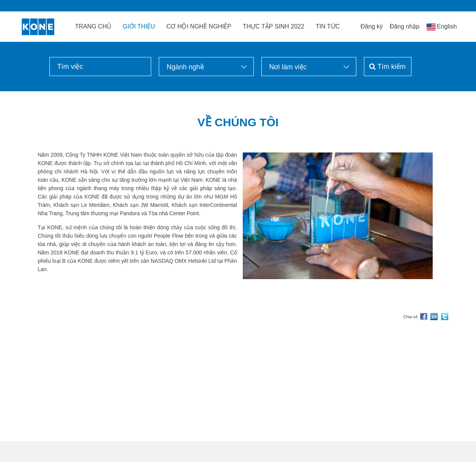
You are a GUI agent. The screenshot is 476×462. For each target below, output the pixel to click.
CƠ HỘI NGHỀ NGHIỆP (199, 26)
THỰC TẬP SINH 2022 (274, 26)
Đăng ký (372, 26)
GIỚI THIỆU (139, 26)
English (447, 26)
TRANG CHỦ (93, 26)
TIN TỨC (328, 26)
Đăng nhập (405, 26)
